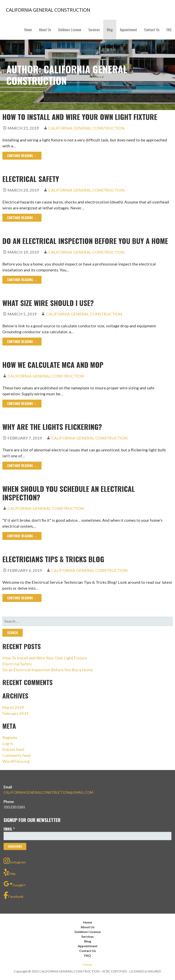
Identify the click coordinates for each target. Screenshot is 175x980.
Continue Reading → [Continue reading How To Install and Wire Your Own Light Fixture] (22, 156)
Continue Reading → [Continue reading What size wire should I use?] (22, 342)
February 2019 (16, 713)
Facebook (14, 895)
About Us (45, 30)
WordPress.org (16, 761)
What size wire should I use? (48, 303)
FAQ (169, 30)
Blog (110, 30)
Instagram (15, 861)
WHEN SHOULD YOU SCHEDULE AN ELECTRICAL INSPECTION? (69, 493)
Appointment (128, 30)
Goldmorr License (70, 30)
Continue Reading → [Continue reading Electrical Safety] (22, 218)
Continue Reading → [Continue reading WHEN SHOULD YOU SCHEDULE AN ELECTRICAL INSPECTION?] (22, 536)
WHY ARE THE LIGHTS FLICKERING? (52, 427)
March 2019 (13, 707)
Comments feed (17, 755)
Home (28, 30)
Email (9, 829)
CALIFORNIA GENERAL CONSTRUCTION (48, 10)
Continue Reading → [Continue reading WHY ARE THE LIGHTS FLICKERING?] (22, 466)
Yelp (10, 872)
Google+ (15, 884)
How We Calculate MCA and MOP (53, 365)
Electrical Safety (31, 179)
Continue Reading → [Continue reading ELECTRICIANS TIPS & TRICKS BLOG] (22, 598)
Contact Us (152, 30)
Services (94, 30)
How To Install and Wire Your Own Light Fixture (80, 117)
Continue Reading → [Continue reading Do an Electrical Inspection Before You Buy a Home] (22, 280)
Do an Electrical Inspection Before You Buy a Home (85, 241)
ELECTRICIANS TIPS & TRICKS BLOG (53, 559)
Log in (8, 743)
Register (10, 737)
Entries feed (13, 749)
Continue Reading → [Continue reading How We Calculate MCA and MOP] (22, 404)
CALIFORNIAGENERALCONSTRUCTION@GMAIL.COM (48, 792)
